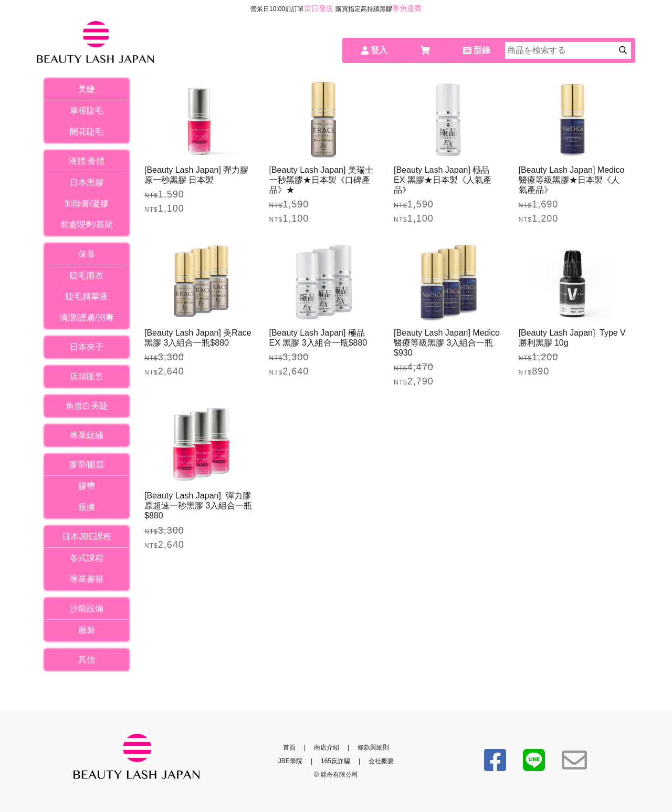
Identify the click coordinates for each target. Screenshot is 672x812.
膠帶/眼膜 (87, 465)
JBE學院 (290, 761)
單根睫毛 (87, 111)
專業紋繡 (87, 435)
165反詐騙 (335, 761)
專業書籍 (87, 579)
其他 (87, 659)
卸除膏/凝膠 (87, 204)
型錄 (477, 50)
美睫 (87, 89)
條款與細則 (373, 747)
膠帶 (87, 486)
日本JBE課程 (86, 537)
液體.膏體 (87, 161)
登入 (374, 50)
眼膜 (87, 507)
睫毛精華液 (87, 296)
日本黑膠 (87, 183)
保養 (87, 254)
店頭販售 (87, 376)
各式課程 (87, 558)
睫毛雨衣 (87, 275)
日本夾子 (87, 347)
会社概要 (381, 761)
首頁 (289, 747)
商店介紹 (327, 747)
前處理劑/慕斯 (87, 225)
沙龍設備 (87, 608)
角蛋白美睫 (87, 406)
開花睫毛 (87, 132)
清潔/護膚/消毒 (87, 317)
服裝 (87, 630)
